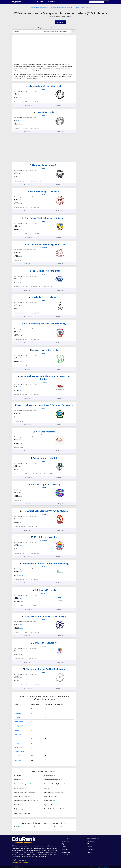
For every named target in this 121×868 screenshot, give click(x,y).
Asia (77, 8)
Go (73, 31)
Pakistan (89, 844)
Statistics (28, 105)
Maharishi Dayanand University (44, 484)
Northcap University (44, 432)
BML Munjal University (44, 643)
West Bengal (18, 747)
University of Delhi (44, 112)
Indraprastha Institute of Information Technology (44, 564)
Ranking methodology (20, 863)
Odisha (17, 743)
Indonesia (90, 852)
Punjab (17, 709)
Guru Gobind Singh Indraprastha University (44, 218)
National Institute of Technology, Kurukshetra (44, 244)
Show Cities (60, 22)
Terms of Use (95, 867)
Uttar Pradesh (19, 722)
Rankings (60, 105)
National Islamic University (44, 165)
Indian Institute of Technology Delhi (44, 86)
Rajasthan (17, 717)
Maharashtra (18, 734)
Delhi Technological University (44, 192)
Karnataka (18, 756)
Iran (88, 855)
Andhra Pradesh (19, 751)
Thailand (89, 847)
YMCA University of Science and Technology (44, 324)
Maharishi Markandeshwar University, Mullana (44, 511)
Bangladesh (90, 841)
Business (45, 8)
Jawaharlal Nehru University (44, 297)
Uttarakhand (18, 713)
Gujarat (17, 730)
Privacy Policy (105, 867)
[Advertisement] (27, 50)
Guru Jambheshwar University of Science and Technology (44, 405)
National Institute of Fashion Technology (44, 669)
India (82, 8)
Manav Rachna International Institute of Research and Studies (44, 378)
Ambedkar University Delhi (44, 458)
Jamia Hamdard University (44, 350)
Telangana (18, 739)
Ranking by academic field (44, 28)
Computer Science (35, 8)
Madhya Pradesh (20, 726)
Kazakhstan (90, 849)
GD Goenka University (44, 590)
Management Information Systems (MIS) (62, 8)
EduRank (69, 17)
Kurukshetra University (44, 537)
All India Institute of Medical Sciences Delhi (44, 616)
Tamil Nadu (18, 760)
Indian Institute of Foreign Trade (44, 271)
